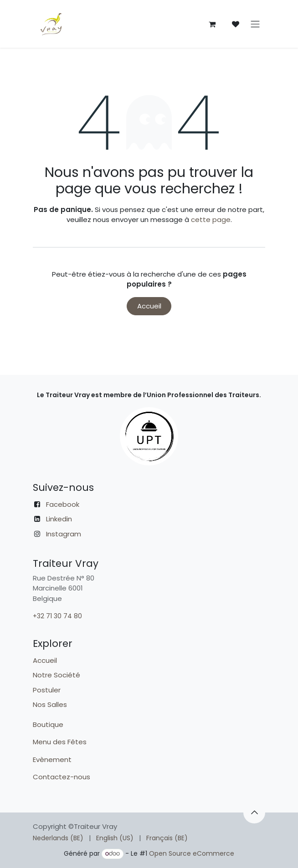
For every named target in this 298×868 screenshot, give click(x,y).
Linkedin (59, 519)
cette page (211, 220)
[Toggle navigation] (255, 24)
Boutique (48, 724)
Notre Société (57, 675)
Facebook (63, 504)
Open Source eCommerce (192, 853)
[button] (254, 812)
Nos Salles (50, 704)
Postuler (47, 690)
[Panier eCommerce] (212, 24)
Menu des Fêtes (61, 742)
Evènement (53, 759)
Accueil (149, 306)
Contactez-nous (62, 777)
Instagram (64, 534)
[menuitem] (58, 838)
